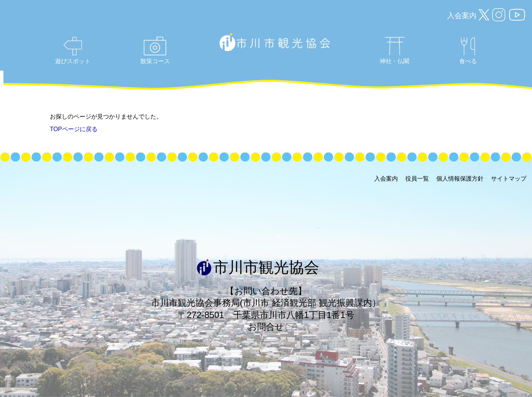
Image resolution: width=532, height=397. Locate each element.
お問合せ (266, 327)
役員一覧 (417, 179)
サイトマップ (509, 179)
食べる (468, 51)
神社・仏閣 (395, 51)
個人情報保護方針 (460, 179)
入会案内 (462, 16)
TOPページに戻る (74, 129)
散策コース (155, 50)
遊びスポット (73, 51)
